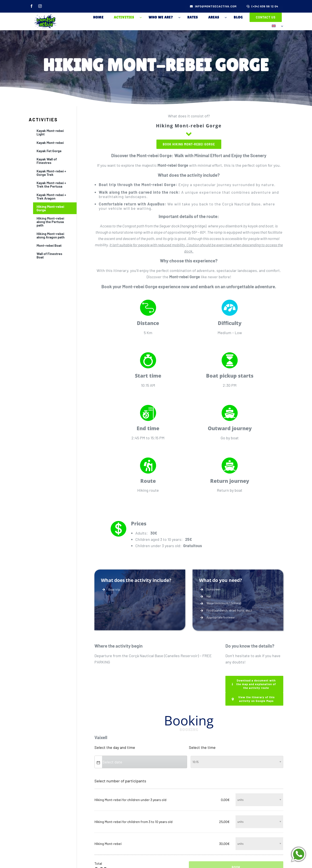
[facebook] (30, 7)
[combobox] (144, 760)
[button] (98, 760)
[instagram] (40, 7)
